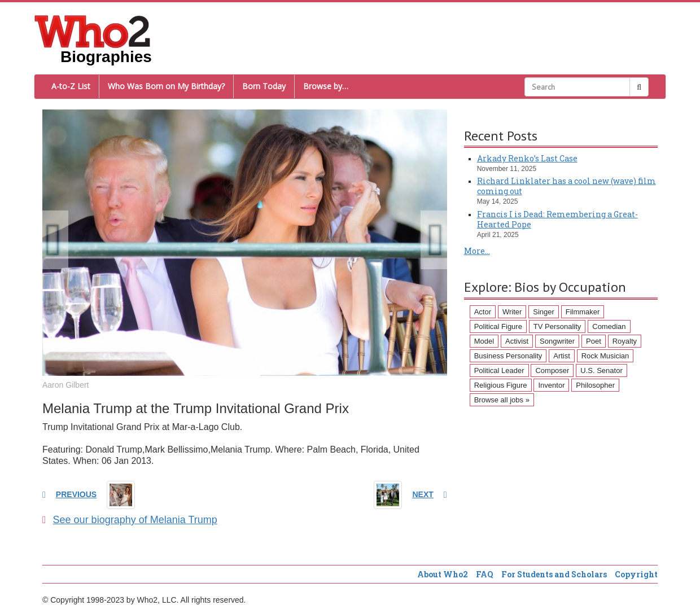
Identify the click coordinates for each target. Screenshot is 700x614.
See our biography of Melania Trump (130, 520)
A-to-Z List (71, 86)
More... (477, 251)
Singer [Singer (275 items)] (544, 312)
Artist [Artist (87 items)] (562, 356)
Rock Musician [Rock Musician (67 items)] (605, 356)
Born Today (264, 86)
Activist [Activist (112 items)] (517, 341)
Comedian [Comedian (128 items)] (609, 326)
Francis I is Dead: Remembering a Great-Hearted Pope (557, 219)
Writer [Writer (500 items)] (512, 312)
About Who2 (443, 574)
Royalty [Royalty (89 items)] (625, 341)
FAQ (485, 574)
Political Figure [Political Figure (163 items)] (498, 326)
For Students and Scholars (554, 574)
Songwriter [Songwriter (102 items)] (557, 341)
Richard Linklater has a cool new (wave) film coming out (566, 186)
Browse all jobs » (502, 400)
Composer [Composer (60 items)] (552, 370)
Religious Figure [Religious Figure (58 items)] (501, 385)
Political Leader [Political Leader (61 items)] (499, 370)
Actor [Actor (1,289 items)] (483, 312)
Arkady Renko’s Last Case (527, 158)
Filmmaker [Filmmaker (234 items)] (583, 312)
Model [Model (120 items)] (484, 341)
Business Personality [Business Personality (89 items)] (508, 356)
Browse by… (326, 86)
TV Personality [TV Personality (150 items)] (557, 326)
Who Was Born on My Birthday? (166, 86)
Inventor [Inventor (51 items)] (551, 385)
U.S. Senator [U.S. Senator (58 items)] (601, 370)
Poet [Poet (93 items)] (594, 341)
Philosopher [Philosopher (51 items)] (595, 385)
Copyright (636, 574)
